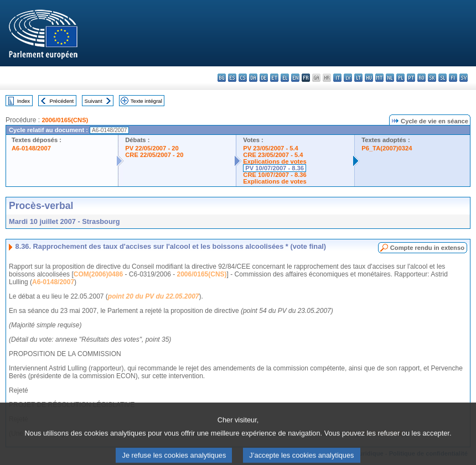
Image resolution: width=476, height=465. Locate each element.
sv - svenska (464, 78)
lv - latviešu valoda (348, 78)
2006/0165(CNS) (65, 120)
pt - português (411, 78)
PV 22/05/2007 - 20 (152, 148)
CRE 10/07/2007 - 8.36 (275, 175)
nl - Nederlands (390, 78)
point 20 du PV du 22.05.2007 (154, 296)
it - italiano (337, 78)
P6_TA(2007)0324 (387, 148)
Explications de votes (275, 161)
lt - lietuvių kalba (358, 78)
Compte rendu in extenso (427, 248)
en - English (295, 78)
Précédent (62, 101)
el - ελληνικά (285, 78)
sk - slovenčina (432, 78)
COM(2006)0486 (98, 274)
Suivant (94, 101)
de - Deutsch (264, 78)
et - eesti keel (274, 78)
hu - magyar (369, 78)
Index (24, 101)
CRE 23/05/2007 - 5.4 (273, 155)
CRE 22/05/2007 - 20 (154, 155)
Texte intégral (146, 101)
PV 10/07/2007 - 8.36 (275, 168)
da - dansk (253, 78)
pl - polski (400, 78)
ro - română (421, 78)
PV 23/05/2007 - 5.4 (271, 148)
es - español (232, 78)
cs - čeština (243, 78)
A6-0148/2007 (31, 148)
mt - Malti (379, 78)
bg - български (222, 78)
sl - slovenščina (443, 78)
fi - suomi (453, 78)
